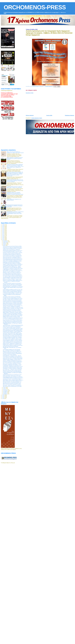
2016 (3, 233)
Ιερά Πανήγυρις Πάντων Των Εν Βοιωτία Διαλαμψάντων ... (13, 335)
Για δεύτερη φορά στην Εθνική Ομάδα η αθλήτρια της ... (12, 333)
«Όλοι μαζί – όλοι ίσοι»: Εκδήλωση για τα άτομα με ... (12, 272)
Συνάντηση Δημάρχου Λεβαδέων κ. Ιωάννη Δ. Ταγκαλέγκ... (13, 340)
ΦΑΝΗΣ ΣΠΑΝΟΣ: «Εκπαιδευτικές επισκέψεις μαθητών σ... (13, 313)
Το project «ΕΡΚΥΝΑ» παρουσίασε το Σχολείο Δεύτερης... (13, 284)
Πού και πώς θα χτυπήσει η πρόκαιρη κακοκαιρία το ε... (12, 257)
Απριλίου (5, 244)
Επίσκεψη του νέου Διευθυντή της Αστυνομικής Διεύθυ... (12, 304)
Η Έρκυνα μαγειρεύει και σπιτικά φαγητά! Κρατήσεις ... (12, 310)
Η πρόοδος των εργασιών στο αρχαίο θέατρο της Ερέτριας (13, 318)
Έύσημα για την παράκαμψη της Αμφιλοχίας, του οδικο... (12, 261)
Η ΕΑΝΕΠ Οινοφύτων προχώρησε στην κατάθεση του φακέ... (13, 308)
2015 (3, 232)
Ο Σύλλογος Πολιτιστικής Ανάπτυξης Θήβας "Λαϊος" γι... (12, 353)
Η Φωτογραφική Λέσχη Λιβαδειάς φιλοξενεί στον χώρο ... (12, 265)
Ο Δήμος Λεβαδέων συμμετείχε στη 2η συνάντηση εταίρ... (13, 341)
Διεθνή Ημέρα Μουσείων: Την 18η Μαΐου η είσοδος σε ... (12, 258)
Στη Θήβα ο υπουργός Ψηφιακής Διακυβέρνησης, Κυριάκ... (13, 299)
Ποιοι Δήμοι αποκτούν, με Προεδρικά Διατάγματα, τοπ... (12, 382)
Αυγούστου (5, 390)
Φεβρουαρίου (6, 242)
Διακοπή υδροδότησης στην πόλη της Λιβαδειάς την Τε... (12, 381)
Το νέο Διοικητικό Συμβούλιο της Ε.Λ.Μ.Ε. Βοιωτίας (11, 349)
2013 (3, 229)
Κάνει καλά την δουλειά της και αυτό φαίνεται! (11, 346)
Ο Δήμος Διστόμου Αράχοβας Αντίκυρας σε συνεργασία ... (13, 248)
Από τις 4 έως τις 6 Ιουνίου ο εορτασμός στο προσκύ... (12, 363)
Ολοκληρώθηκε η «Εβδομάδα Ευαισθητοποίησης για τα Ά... (13, 366)
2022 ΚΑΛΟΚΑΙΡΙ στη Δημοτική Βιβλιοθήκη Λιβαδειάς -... (12, 267)
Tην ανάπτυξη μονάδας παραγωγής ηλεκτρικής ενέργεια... (13, 277)
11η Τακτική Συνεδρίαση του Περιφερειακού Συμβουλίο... (12, 337)
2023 (3, 395)
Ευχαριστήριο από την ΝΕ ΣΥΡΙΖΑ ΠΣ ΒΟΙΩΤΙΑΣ (11, 262)
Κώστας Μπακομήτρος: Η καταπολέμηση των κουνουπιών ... (13, 286)
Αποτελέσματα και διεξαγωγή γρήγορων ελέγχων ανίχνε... (13, 367)
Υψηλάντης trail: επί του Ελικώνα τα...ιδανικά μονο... (12, 249)
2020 (3, 237)
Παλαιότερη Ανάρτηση (70, 115)
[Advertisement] (41, 103)
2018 (3, 235)
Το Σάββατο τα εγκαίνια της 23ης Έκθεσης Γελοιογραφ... (12, 314)
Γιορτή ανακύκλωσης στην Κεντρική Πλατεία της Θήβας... (13, 246)
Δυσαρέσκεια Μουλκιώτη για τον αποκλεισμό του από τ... (13, 375)
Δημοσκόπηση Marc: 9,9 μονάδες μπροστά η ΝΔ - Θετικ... (13, 336)
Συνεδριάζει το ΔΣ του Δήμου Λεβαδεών (10, 355)
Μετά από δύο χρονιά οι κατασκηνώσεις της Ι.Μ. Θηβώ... (12, 386)
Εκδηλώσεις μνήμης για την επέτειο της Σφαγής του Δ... (12, 273)
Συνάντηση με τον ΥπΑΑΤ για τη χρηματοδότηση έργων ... (13, 247)
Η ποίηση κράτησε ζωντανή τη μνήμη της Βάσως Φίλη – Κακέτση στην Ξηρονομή (15, 187)
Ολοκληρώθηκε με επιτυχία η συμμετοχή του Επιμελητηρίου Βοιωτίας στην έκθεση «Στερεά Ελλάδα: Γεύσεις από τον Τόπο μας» (15, 213)
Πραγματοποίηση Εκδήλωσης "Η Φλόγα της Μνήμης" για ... (13, 305)
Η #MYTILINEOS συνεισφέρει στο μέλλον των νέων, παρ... (13, 289)
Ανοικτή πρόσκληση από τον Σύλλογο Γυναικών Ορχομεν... (13, 320)
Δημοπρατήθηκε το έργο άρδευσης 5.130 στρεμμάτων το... (13, 271)
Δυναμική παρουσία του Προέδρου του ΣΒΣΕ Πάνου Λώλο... (13, 307)
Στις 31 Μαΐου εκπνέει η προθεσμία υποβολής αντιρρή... (12, 339)
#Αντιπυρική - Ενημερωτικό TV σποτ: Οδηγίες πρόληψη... (13, 334)
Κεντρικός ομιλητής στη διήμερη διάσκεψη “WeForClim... (12, 291)
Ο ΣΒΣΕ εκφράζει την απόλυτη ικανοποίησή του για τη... (12, 270)
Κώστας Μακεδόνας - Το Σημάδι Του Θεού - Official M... (12, 356)
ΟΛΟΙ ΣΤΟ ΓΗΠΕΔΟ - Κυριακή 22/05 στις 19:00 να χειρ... (13, 278)
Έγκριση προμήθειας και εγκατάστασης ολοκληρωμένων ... (13, 290)
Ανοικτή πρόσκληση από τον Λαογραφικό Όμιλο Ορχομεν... (13, 302)
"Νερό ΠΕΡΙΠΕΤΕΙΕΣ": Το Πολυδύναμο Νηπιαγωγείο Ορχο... (13, 325)
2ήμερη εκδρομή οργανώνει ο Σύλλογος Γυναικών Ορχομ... (13, 303)
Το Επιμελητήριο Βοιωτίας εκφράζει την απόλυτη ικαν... (12, 255)
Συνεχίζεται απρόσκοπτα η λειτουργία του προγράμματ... (12, 301)
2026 (3, 398)
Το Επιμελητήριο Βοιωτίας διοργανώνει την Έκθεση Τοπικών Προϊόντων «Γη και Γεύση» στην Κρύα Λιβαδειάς (15, 181)
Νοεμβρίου (5, 393)
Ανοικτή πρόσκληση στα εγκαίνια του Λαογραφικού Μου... (13, 256)
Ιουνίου (5, 387)
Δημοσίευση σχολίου (30, 93)
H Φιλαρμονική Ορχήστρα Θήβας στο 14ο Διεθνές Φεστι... (13, 293)
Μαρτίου (5, 243)
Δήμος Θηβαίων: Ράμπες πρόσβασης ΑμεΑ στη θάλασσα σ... (13, 380)
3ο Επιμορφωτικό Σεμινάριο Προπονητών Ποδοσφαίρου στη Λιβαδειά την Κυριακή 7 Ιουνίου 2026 (15, 206)
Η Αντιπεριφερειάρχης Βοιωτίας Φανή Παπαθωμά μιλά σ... (13, 330)
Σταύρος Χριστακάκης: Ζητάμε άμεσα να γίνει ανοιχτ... (12, 376)
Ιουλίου (5, 389)
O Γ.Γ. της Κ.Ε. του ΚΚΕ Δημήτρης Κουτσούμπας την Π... (12, 319)
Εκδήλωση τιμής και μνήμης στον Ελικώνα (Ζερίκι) (11, 317)
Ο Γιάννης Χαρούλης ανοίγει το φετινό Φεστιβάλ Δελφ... (12, 372)
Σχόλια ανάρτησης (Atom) (37, 118)
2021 (3, 239)
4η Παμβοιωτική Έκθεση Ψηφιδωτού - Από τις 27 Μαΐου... (13, 338)
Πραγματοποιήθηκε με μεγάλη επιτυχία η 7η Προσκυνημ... (13, 316)
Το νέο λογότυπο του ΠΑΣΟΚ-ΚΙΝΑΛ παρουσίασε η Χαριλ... (13, 328)
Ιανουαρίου (5, 241)
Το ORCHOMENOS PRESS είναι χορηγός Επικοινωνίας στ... (13, 378)
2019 (3, 236)
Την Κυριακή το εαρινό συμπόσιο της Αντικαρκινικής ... (12, 254)
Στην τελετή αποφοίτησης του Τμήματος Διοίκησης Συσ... (12, 362)
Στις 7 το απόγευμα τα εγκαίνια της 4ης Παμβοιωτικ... (12, 350)
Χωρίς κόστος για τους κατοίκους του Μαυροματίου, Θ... (12, 326)
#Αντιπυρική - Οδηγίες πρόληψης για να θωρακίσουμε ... (12, 385)
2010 (3, 226)
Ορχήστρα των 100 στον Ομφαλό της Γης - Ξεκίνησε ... (12, 266)
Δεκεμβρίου (5, 394)
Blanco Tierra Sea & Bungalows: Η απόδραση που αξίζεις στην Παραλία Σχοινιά (15, 152)
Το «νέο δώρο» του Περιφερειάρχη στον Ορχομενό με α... (13, 357)
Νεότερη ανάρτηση (30, 115)
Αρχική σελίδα (49, 115)
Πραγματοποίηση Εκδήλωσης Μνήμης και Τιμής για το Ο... (13, 250)
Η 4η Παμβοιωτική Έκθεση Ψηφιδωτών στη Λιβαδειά (12, 263)
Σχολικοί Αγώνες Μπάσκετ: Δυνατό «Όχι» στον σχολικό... (12, 312)
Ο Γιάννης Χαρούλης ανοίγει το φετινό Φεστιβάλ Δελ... (12, 327)
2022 (3, 240)
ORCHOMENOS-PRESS (35, 7)
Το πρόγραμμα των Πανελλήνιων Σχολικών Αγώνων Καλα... (13, 269)
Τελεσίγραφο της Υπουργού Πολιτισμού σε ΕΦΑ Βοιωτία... (13, 368)
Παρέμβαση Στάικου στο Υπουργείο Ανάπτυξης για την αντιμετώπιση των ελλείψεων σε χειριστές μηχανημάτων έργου (15, 193)
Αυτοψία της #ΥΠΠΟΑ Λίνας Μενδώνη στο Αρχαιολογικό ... (13, 361)
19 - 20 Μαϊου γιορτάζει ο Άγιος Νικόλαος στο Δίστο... (12, 274)
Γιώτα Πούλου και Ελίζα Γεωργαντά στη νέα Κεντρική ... (12, 283)
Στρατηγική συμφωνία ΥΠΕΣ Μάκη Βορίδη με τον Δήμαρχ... (13, 315)
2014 (3, 230)
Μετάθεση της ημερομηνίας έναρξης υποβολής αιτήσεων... (13, 280)
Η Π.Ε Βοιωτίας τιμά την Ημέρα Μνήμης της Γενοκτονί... (12, 298)
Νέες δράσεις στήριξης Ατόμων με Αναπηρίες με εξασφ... (12, 300)
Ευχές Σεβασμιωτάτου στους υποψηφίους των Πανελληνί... (13, 377)
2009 (3, 225)
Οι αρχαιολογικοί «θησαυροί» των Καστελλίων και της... (12, 365)
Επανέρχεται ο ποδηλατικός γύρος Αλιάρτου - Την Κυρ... (12, 364)
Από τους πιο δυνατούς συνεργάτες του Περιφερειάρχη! (12, 354)
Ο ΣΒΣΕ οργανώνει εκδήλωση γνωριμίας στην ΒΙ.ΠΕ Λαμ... (13, 345)
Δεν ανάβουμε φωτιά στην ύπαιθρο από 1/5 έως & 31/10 (12, 322)
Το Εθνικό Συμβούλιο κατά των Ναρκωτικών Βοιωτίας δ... (13, 321)
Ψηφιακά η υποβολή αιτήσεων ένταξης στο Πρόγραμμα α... (13, 264)
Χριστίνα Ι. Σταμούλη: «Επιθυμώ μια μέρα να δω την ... (12, 360)
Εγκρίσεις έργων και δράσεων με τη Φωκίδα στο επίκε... (12, 344)
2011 (3, 227)
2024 (3, 396)
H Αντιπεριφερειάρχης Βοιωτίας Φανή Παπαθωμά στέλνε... (13, 259)
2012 (3, 228)
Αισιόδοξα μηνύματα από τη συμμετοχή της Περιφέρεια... (12, 285)
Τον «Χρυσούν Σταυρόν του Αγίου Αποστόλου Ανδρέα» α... (13, 276)
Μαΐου (4, 245)
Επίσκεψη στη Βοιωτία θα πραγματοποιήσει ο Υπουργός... (13, 253)
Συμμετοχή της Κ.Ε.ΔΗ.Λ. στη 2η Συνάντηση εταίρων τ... (12, 379)
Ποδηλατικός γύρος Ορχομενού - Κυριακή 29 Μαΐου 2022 (13, 331)
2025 (3, 397)
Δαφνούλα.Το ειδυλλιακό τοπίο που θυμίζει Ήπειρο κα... (12, 371)
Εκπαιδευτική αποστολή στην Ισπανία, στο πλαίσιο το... (12, 309)
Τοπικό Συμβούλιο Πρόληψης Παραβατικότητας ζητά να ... (13, 260)
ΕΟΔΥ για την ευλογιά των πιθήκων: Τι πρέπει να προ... (12, 279)
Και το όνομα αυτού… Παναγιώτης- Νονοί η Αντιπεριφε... (12, 370)
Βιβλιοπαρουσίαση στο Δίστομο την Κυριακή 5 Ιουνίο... (12, 383)
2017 (3, 234)
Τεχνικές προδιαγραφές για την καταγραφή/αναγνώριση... (13, 342)
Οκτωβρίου (5, 392)
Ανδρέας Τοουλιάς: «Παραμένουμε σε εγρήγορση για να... (13, 343)
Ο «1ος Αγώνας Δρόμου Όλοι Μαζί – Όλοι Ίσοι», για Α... (12, 251)
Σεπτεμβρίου (6, 391)
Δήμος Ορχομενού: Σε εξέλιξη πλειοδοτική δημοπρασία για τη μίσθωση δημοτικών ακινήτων (15, 158)
